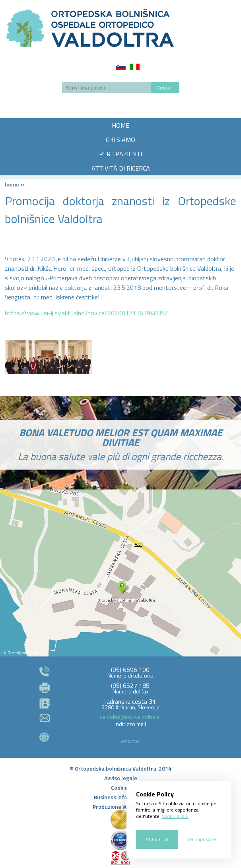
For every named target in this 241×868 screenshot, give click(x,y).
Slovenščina (121, 67)
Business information (121, 797)
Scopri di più (175, 816)
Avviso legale (121, 778)
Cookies (121, 787)
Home (12, 184)
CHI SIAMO (120, 140)
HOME (120, 125)
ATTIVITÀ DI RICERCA (121, 168)
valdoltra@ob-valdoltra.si (130, 717)
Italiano (135, 67)
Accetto (157, 839)
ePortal (130, 741)
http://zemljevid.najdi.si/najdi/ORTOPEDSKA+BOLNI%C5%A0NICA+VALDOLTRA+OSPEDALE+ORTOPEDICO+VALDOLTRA (120, 573)
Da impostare (202, 839)
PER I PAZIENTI (120, 154)
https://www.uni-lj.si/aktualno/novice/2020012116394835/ (86, 313)
